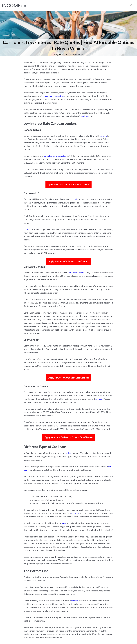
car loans (85, 116)
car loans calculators (55, 96)
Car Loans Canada (76, 273)
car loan (103, 136)
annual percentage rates (55, 156)
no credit (74, 199)
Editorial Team (76, 54)
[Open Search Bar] (131, 5)
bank (64, 523)
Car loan (27, 229)
